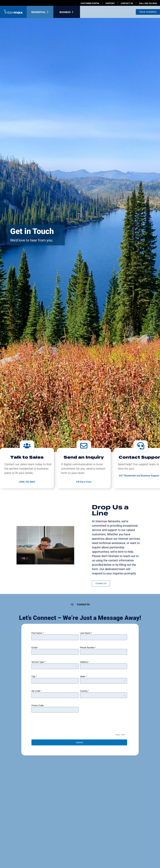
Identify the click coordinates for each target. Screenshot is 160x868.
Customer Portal (90, 3)
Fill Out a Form (84, 482)
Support (110, 3)
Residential (38, 12)
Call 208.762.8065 (148, 3)
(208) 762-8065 (27, 482)
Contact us (127, 3)
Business (65, 12)
